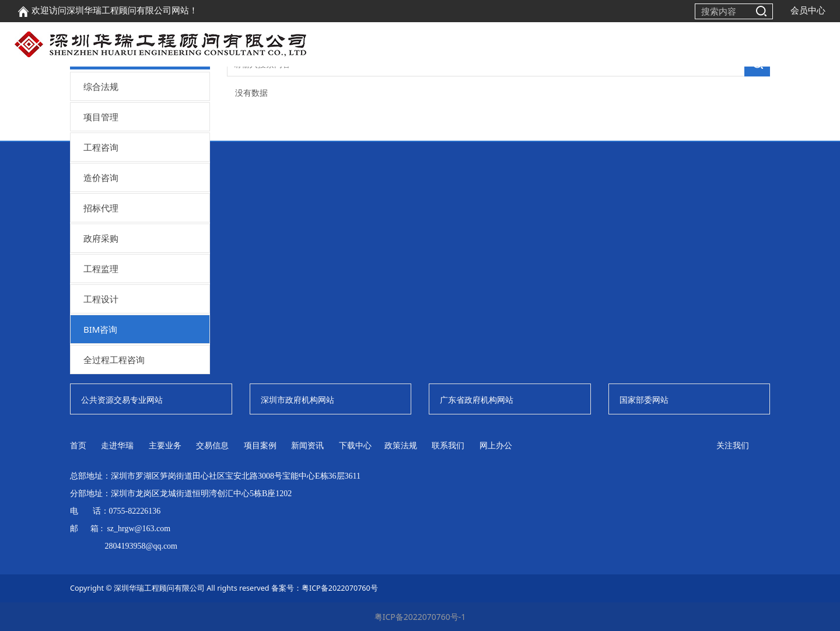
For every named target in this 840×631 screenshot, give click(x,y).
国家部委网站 (644, 400)
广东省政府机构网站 (477, 400)
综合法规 (101, 86)
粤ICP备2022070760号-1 (420, 617)
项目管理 (101, 117)
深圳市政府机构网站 (297, 400)
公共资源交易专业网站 (122, 400)
